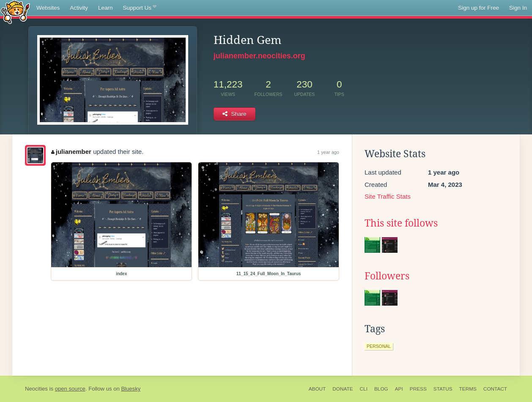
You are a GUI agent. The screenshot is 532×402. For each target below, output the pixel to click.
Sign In (518, 8)
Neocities (36, 389)
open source (70, 389)
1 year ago (328, 152)
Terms (468, 389)
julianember (71, 152)
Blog (381, 389)
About (317, 389)
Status (443, 389)
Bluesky (131, 389)
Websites (48, 8)
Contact (495, 389)
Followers (387, 276)
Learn (106, 8)
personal (379, 346)
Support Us (140, 8)
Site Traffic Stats (388, 196)
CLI (364, 389)
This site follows (401, 223)
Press (418, 389)
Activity (79, 8)
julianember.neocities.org (259, 56)
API (399, 389)
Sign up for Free (479, 8)
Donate (343, 389)
